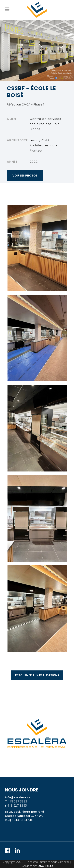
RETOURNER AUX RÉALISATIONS (37, 675)
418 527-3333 (17, 801)
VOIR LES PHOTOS (25, 176)
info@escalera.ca (18, 797)
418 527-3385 (17, 805)
